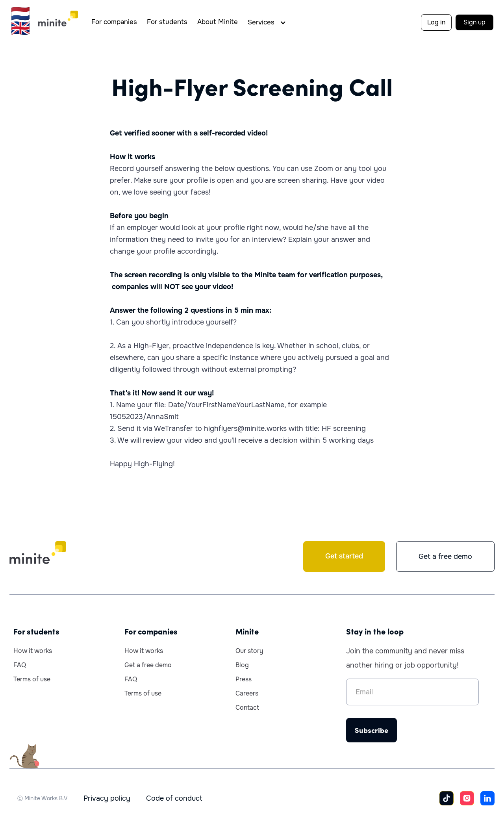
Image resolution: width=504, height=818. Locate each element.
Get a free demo (445, 556)
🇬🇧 (20, 28)
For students (167, 22)
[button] (269, 22)
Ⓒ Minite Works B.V (43, 798)
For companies (114, 22)
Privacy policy (107, 798)
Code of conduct (174, 798)
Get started (344, 556)
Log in (436, 22)
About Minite (218, 22)
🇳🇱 (20, 14)
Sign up (474, 22)
